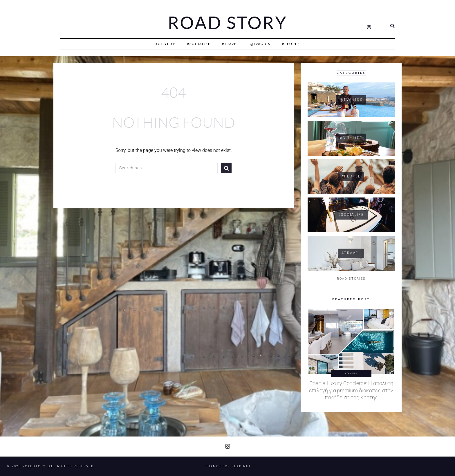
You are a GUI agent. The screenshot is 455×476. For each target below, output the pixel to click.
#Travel (230, 44)
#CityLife (166, 44)
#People (291, 44)
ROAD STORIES (351, 279)
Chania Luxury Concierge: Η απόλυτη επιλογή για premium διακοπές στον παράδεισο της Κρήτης (351, 390)
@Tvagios (260, 44)
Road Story (228, 23)
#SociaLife (199, 44)
